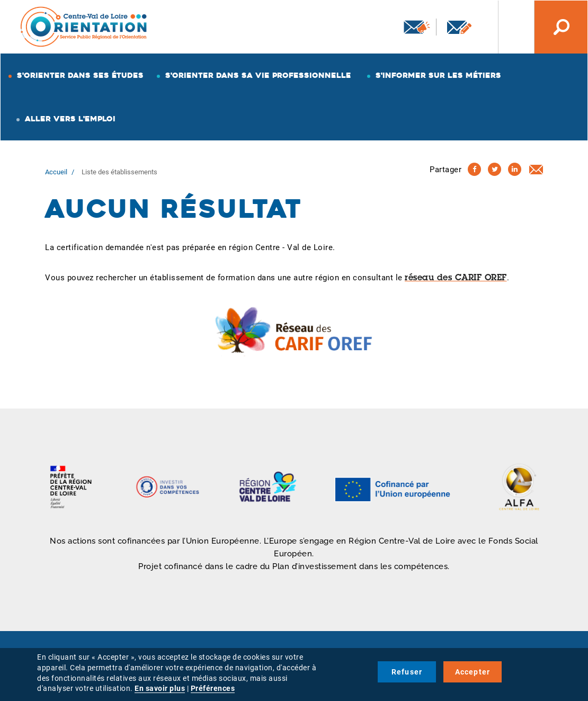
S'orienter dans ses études (80, 75)
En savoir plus (160, 688)
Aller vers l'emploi (70, 119)
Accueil (56, 172)
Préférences (213, 688)
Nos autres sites (508, 27)
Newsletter (417, 27)
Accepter (473, 672)
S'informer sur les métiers (438, 75)
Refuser (407, 672)
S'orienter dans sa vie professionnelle (258, 75)
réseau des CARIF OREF (456, 278)
